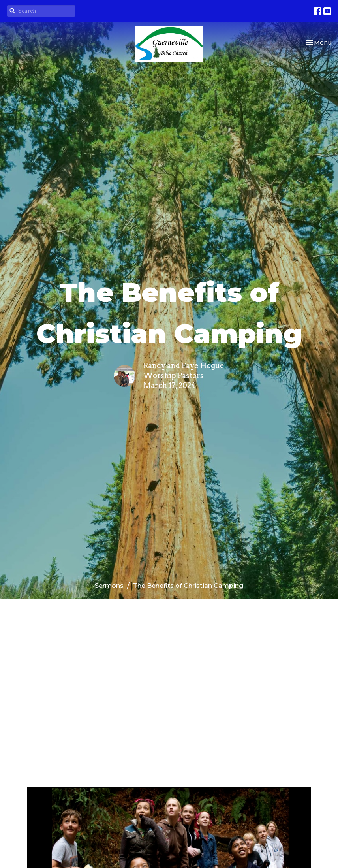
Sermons (109, 586)
